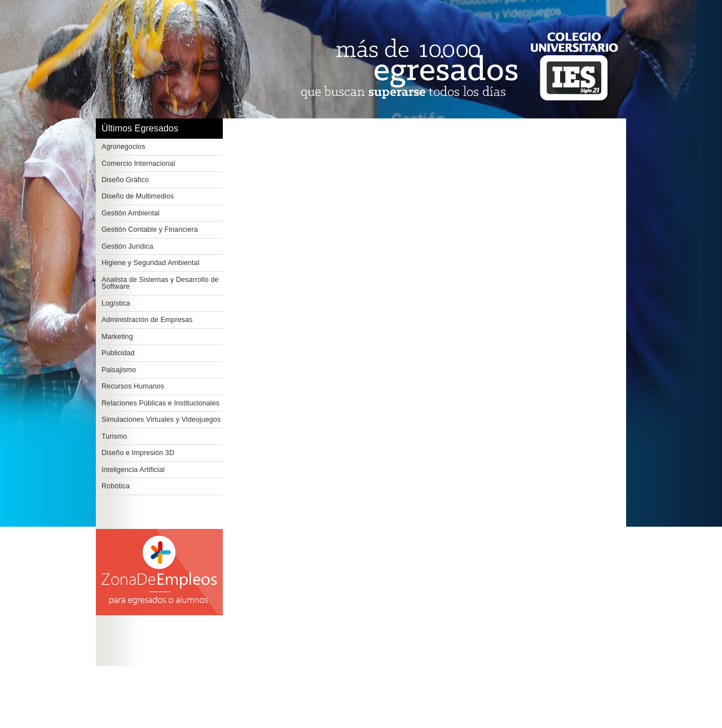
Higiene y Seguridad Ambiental (151, 263)
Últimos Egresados (140, 128)
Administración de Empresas (147, 320)
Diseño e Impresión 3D (138, 453)
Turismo (114, 436)
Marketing (117, 337)
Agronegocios (124, 147)
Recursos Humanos (133, 386)
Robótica (116, 486)
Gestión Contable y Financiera (150, 230)
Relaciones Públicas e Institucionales (160, 403)
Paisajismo (119, 370)
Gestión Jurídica (127, 246)
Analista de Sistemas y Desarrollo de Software (160, 283)
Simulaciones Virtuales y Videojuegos (161, 420)
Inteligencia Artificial (133, 470)
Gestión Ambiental (131, 213)
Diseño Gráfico (125, 180)
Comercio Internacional (138, 164)
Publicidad (118, 353)
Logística (116, 303)
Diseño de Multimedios (138, 196)
